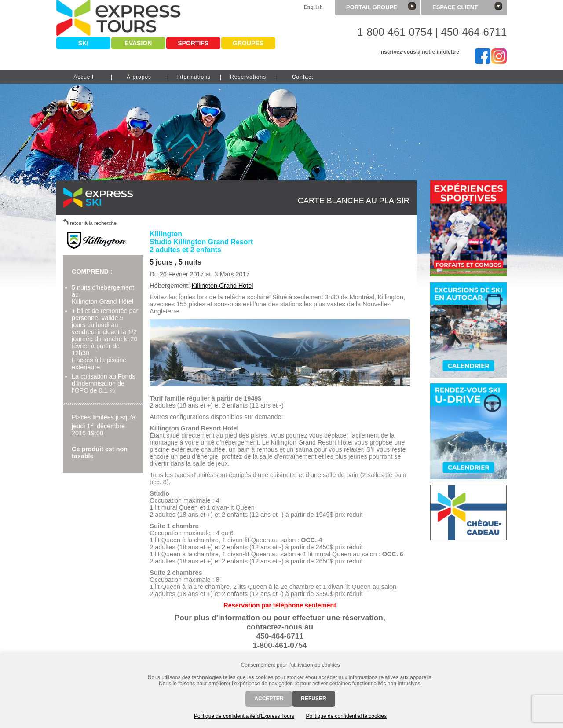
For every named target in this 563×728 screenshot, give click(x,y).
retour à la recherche (93, 223)
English (313, 7)
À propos (139, 77)
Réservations (248, 77)
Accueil (84, 77)
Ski (83, 43)
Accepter (269, 699)
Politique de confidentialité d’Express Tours (244, 716)
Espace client (467, 6)
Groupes (248, 43)
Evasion (138, 43)
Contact (303, 77)
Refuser (313, 699)
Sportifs (193, 43)
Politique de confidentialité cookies (346, 716)
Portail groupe (381, 6)
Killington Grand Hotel (223, 286)
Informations (194, 77)
